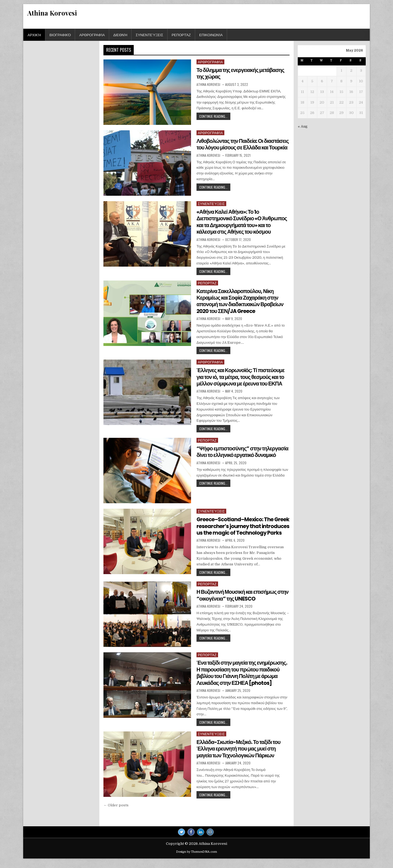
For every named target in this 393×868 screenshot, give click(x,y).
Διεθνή (120, 35)
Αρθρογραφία (92, 35)
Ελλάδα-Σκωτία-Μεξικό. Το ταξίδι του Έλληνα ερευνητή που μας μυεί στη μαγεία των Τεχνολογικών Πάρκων (239, 755)
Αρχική (34, 35)
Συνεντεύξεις (149, 35)
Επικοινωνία (211, 35)
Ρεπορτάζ (181, 35)
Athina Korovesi (52, 13)
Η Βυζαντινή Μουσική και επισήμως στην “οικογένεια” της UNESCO (238, 602)
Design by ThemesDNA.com (196, 858)
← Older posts (116, 811)
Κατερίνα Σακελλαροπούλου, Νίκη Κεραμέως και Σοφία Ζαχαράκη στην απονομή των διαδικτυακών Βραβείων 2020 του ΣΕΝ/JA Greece (241, 302)
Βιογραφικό (60, 35)
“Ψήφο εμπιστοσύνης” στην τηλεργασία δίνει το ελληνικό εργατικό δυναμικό (240, 455)
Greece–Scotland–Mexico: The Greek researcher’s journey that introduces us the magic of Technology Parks (237, 529)
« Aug (303, 126)
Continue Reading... (215, 117)
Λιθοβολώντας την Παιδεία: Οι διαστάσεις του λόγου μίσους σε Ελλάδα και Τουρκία (243, 147)
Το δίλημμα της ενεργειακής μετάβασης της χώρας (242, 73)
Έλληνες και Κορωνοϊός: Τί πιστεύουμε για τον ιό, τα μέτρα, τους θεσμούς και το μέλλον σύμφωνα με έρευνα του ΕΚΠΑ (242, 377)
